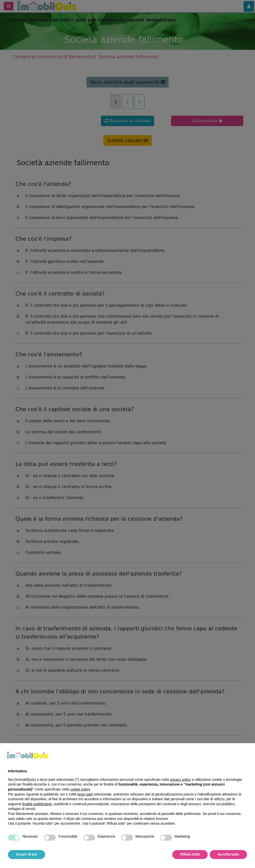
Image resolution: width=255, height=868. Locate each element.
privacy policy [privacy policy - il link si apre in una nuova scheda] (181, 780)
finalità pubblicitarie (37, 804)
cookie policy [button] (80, 789)
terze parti (85, 794)
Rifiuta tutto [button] (190, 854)
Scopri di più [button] (27, 854)
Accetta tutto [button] (228, 854)
